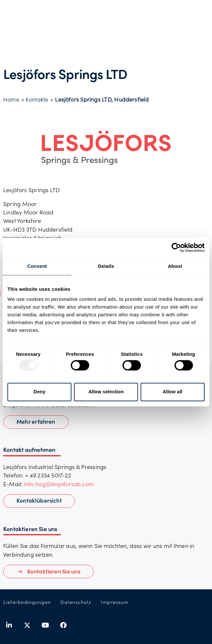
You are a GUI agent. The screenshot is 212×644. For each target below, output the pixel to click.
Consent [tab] (37, 266)
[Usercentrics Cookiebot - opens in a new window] (176, 247)
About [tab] (175, 266)
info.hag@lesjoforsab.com (59, 484)
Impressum (115, 602)
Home (11, 99)
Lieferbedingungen (27, 602)
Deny (40, 392)
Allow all (172, 392)
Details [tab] (106, 266)
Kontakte (37, 99)
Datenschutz (76, 602)
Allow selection (106, 392)
